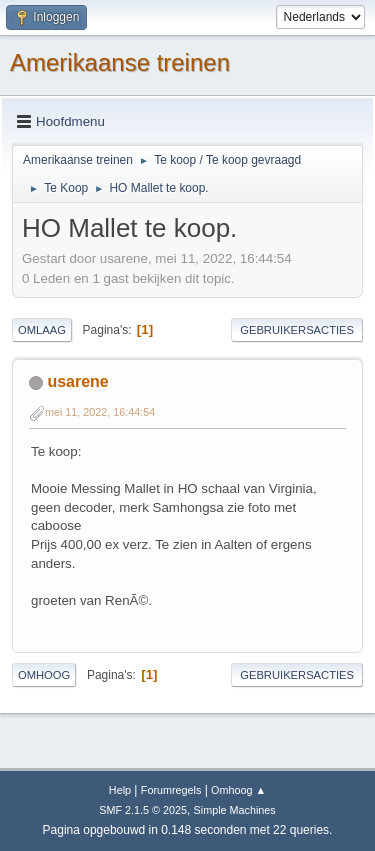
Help (120, 790)
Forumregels (171, 790)
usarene (77, 381)
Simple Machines (235, 810)
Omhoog (44, 675)
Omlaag (42, 330)
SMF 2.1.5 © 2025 (143, 810)
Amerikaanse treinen (120, 62)
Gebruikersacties (297, 330)
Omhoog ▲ (238, 790)
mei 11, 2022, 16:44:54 (100, 412)
